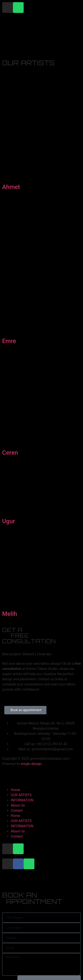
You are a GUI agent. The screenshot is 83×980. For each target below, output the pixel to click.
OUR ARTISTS (21, 795)
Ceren (10, 453)
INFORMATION (22, 800)
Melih (10, 614)
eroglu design (31, 764)
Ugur (9, 521)
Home (15, 790)
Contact (17, 811)
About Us (18, 805)
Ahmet (11, 187)
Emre (9, 341)
